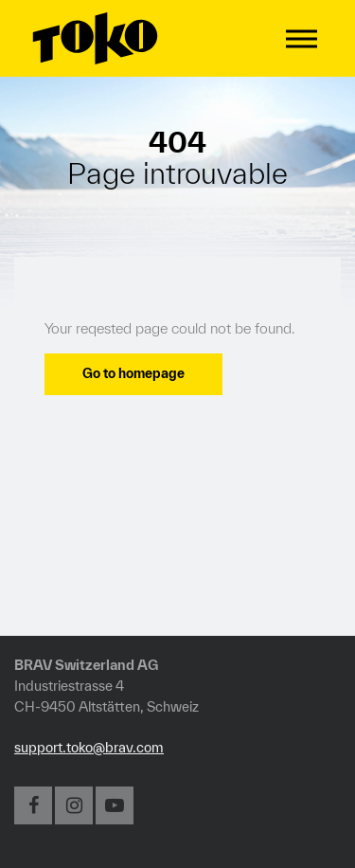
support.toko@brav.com (89, 747)
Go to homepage (133, 373)
